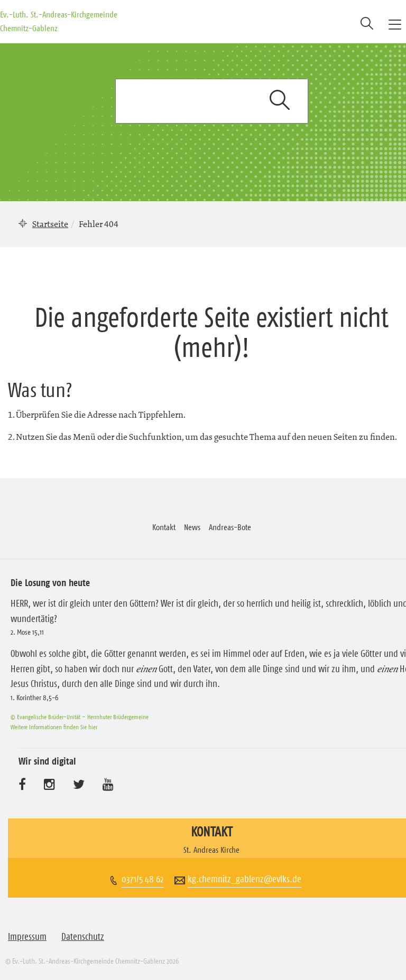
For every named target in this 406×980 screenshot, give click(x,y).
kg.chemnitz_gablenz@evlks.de (244, 879)
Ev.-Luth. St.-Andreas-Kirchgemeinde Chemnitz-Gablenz (59, 21)
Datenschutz (83, 937)
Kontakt (164, 527)
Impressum (27, 937)
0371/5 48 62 (143, 879)
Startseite (50, 224)
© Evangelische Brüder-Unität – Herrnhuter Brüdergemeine (80, 717)
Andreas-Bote (230, 527)
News (192, 527)
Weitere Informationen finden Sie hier (54, 727)
